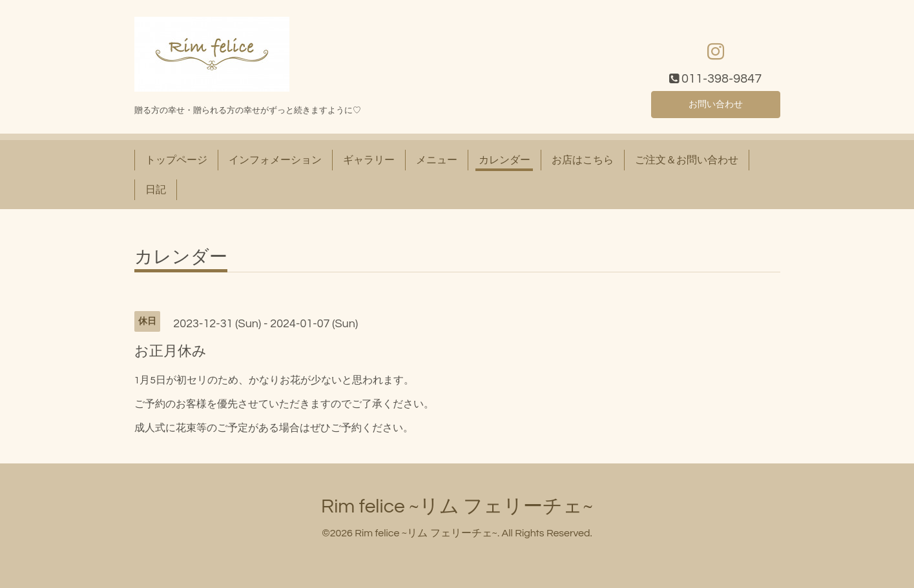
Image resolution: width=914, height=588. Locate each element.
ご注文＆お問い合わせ (687, 160)
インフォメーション (275, 160)
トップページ (176, 160)
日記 (156, 190)
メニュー (437, 160)
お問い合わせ (716, 103)
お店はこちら (583, 160)
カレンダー (504, 160)
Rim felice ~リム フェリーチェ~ (457, 506)
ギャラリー (369, 160)
